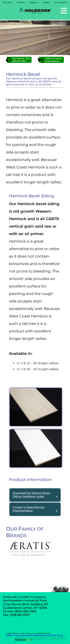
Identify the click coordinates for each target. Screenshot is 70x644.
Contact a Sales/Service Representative (29, 509)
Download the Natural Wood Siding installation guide (31, 495)
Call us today (7, 2)
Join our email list (61, 2)
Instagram (34, 2)
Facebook (21, 2)
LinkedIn (46, 2)
